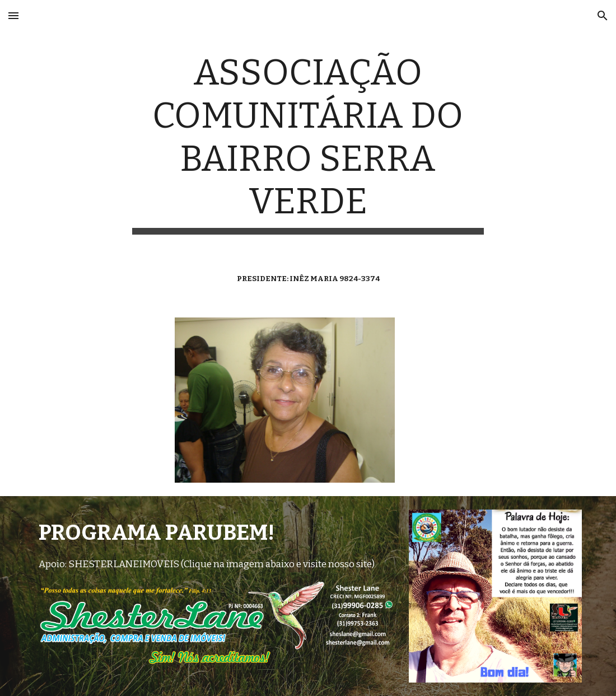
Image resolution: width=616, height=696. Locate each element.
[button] (13, 15)
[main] (308, 143)
